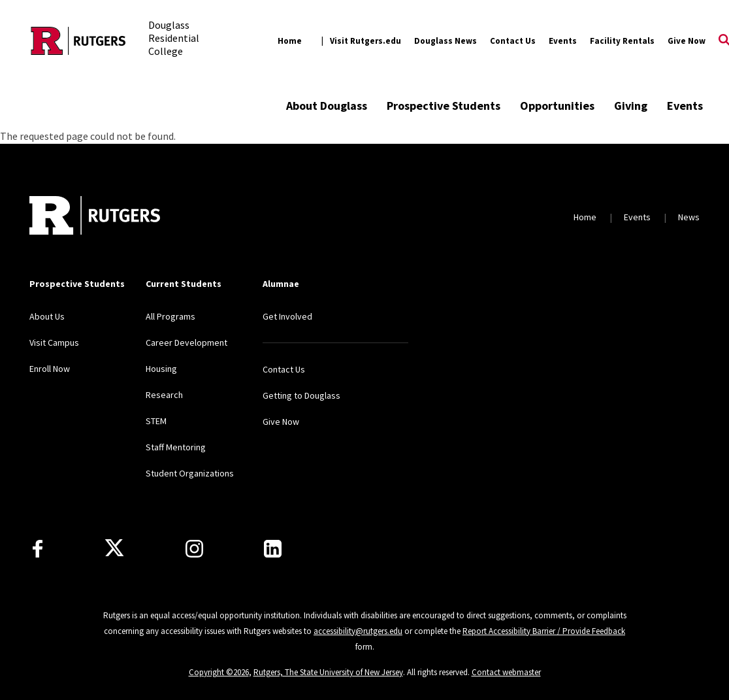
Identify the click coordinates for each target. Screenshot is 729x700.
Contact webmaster (506, 672)
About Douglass (327, 106)
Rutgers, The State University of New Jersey (328, 672)
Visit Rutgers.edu (365, 41)
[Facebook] (38, 549)
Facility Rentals (622, 41)
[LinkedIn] (273, 549)
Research (164, 395)
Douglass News (445, 41)
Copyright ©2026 (219, 672)
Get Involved (287, 316)
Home (290, 41)
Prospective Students (444, 106)
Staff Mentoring (176, 447)
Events (563, 41)
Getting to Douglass (301, 395)
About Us (47, 316)
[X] (114, 548)
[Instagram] (194, 549)
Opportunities (557, 106)
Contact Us (513, 41)
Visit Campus (54, 342)
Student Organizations (190, 473)
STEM (156, 421)
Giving (631, 106)
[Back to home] (95, 217)
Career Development (186, 342)
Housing (161, 369)
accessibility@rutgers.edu (358, 631)
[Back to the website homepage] (78, 41)
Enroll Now (50, 369)
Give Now (687, 41)
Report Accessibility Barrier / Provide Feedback (544, 631)
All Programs (170, 316)
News (689, 217)
